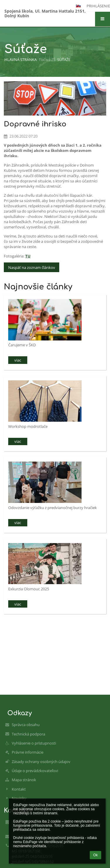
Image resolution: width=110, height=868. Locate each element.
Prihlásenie (98, 6)
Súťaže (64, 60)
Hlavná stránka (21, 60)
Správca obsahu (26, 725)
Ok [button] (95, 855)
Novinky (19, 798)
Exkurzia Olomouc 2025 (29, 589)
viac (18, 360)
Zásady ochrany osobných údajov (41, 762)
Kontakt (19, 789)
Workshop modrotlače (28, 426)
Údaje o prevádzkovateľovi (35, 771)
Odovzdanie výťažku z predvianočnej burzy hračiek (53, 508)
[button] (103, 19)
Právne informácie (28, 752)
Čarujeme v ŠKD (22, 345)
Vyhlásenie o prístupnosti (34, 743)
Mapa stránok (24, 780)
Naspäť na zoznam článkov (32, 267)
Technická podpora (28, 734)
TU (28, 256)
